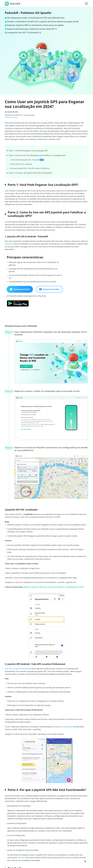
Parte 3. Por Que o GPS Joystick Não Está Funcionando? (29, 173)
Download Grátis (20, 289)
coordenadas (67, 727)
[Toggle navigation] (86, 4)
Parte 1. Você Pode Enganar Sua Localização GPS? (27, 151)
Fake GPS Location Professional (17, 669)
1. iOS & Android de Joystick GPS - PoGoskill (26, 160)
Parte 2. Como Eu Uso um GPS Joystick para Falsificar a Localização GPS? (36, 155)
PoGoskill (9, 244)
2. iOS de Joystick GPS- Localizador (21, 164)
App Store (35, 568)
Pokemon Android (11, 117)
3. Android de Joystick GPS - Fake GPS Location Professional (29, 168)
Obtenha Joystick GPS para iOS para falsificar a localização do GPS (53, 587)
